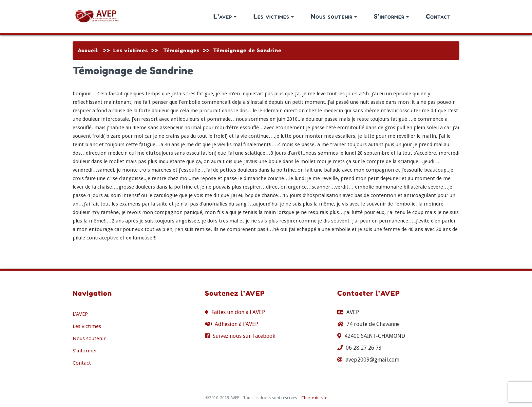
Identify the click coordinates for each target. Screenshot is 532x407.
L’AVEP (80, 314)
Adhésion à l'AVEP (236, 324)
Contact (438, 16)
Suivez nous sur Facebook (244, 336)
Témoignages (181, 50)
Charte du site (314, 398)
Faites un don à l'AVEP (238, 312)
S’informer (391, 16)
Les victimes (274, 16)
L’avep (225, 16)
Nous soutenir (334, 16)
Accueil (88, 50)
